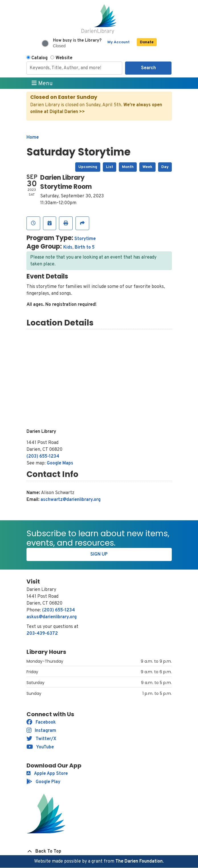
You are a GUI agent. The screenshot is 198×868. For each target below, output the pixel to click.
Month (128, 167)
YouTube (40, 747)
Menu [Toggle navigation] (42, 83)
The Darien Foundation (139, 861)
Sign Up (99, 554)
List (110, 167)
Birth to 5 (85, 247)
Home (33, 138)
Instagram (41, 731)
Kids (68, 247)
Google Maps (60, 463)
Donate (147, 42)
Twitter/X (41, 739)
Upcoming (88, 167)
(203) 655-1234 (43, 456)
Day (165, 167)
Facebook (41, 722)
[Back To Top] (99, 851)
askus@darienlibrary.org (52, 617)
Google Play (43, 782)
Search (148, 68)
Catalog (39, 58)
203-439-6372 (42, 634)
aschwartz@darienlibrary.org (71, 500)
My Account (119, 42)
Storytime (85, 239)
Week (147, 167)
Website (64, 58)
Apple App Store (47, 774)
